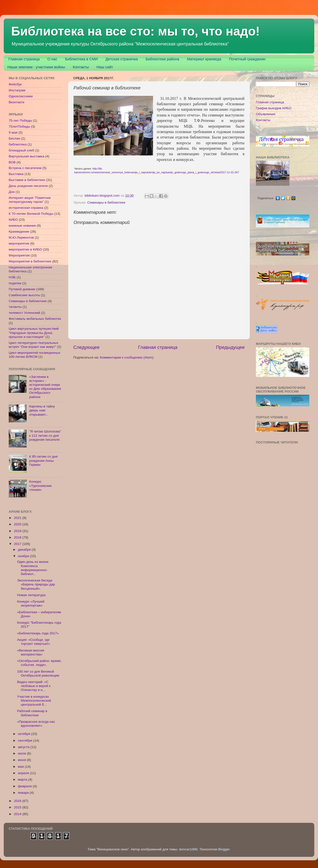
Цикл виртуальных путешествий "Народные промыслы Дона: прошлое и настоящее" (34, 333)
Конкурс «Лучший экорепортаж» (31, 603)
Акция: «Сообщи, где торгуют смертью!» (34, 642)
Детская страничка (122, 59)
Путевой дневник (22, 289)
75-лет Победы (20, 121)
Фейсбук (15, 84)
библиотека (18, 144)
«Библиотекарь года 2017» (38, 633)
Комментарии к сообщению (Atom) (127, 357)
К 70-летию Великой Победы (31, 214)
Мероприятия (19, 255)
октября (24, 734)
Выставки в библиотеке (27, 180)
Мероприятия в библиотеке (30, 261)
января (24, 793)
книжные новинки (22, 226)
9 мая (13, 132)
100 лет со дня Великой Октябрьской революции (38, 673)
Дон (12, 192)
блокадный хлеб (21, 150)
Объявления (266, 114)
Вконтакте (17, 102)
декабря (25, 550)
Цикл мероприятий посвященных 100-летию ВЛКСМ (34, 355)
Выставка (16, 174)
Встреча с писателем (25, 168)
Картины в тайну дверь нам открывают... (42, 410)
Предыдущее (230, 347)
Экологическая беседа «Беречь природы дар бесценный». (36, 584)
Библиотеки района (162, 59)
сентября (25, 741)
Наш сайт (105, 67)
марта (23, 779)
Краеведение (19, 232)
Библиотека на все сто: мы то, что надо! (136, 31)
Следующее (86, 347)
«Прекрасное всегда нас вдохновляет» (36, 724)
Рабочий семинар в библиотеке (32, 713)
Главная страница (24, 59)
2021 (18, 518)
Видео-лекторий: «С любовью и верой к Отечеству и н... (34, 686)
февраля (25, 786)
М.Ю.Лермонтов (21, 237)
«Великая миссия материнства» (31, 652)
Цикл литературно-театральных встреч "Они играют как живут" (34, 345)
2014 (18, 814)
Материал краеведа (204, 59)
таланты (15, 307)
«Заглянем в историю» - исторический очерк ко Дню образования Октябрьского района (45, 387)
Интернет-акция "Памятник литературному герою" (30, 200)
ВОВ (12, 162)
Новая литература (31, 595)
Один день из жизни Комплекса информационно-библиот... (33, 568)
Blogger (224, 849)
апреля (24, 773)
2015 (18, 807)
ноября (24, 556)
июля (22, 753)
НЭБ (12, 277)
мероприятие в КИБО (25, 249)
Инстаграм (17, 90)
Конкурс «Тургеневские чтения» (40, 486)
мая (21, 767)
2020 (18, 524)
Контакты (81, 67)
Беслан (14, 138)
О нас (52, 59)
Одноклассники (21, 96)
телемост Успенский (24, 313)
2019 (18, 531)
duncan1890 (188, 849)
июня (22, 760)
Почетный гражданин (247, 59)
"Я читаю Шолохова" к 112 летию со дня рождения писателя (45, 435)
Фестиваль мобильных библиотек (35, 319)
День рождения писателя (28, 186)
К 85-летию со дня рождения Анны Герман (43, 460)
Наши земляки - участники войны (36, 67)
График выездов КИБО (274, 108)
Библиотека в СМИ (81, 59)
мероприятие (19, 243)
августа (24, 747)
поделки (15, 283)
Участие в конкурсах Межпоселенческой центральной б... (34, 701)
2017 (18, 544)
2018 (18, 537)
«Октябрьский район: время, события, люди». (39, 663)
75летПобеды (19, 127)
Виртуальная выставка (26, 156)
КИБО (13, 220)
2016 (18, 801)
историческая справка (26, 208)
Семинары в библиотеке (106, 202)
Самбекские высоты (24, 295)
